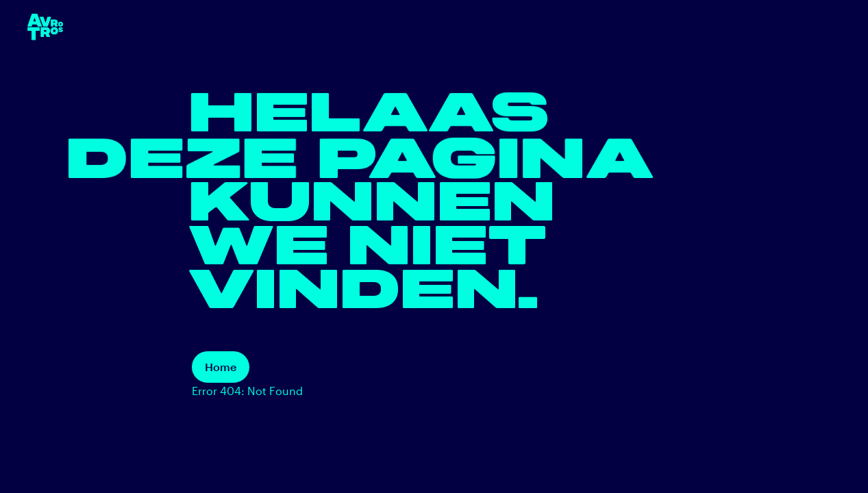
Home (221, 367)
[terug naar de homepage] (45, 27)
